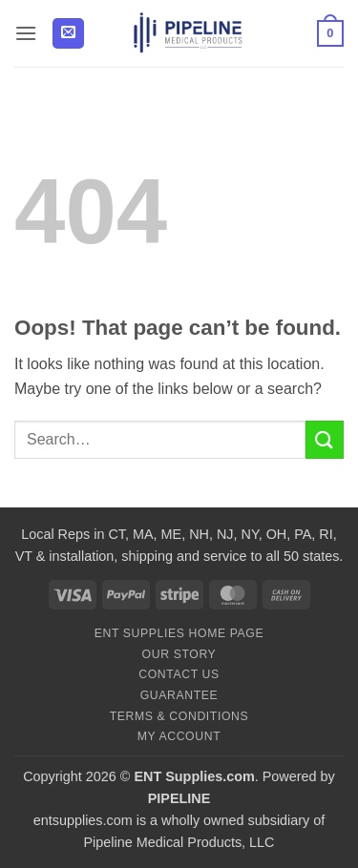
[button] (26, 33)
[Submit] (325, 439)
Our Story (179, 654)
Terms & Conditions (179, 716)
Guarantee (179, 695)
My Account (179, 736)
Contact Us (179, 674)
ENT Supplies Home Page (179, 633)
